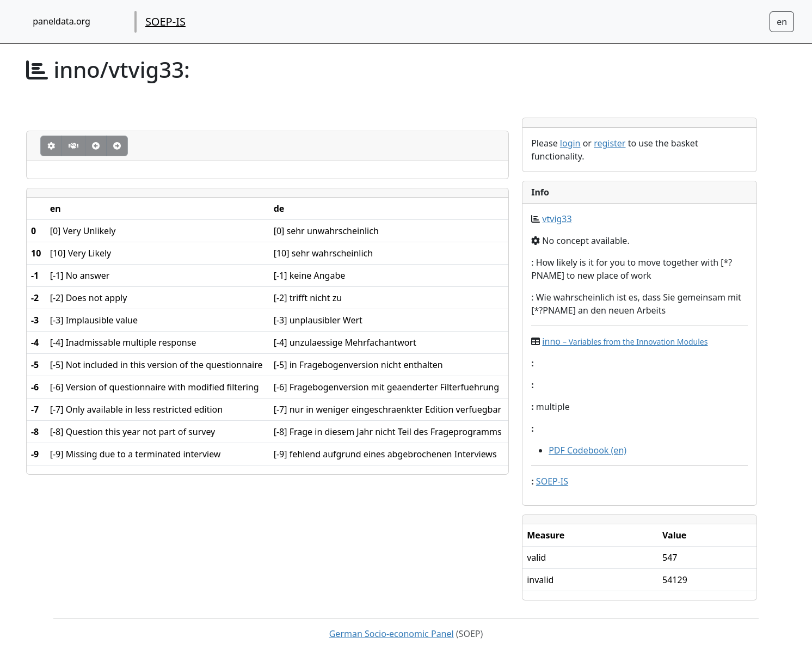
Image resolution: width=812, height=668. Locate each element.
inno (625, 341)
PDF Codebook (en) (588, 450)
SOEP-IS (165, 22)
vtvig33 (557, 219)
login (570, 143)
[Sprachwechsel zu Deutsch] (782, 22)
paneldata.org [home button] (61, 21)
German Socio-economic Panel (392, 634)
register (610, 143)
